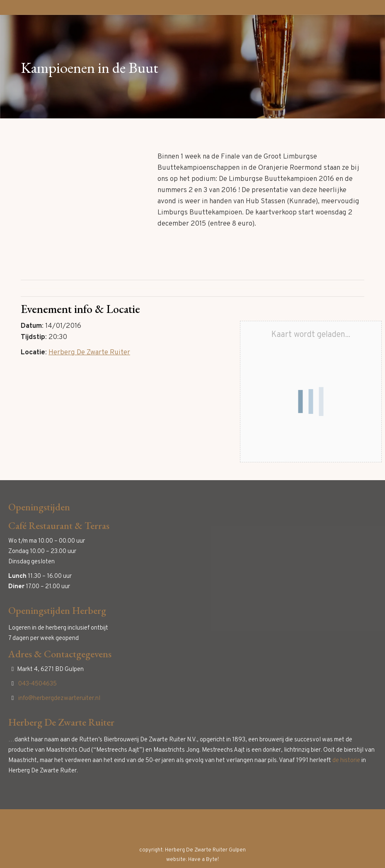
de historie (346, 761)
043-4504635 (38, 684)
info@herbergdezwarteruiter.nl (59, 698)
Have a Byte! (203, 860)
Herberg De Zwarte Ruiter (89, 353)
